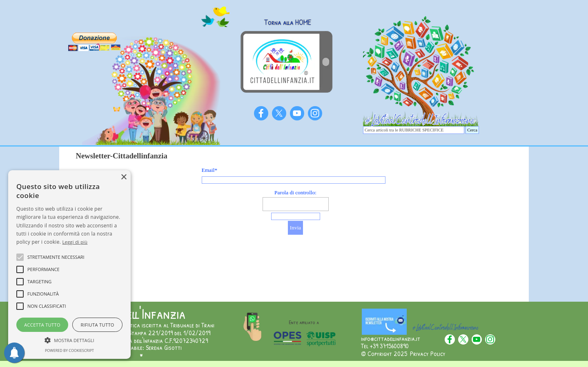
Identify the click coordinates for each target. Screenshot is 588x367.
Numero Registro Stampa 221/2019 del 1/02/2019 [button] (148, 333)
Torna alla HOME (287, 22)
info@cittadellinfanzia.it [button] (391, 338)
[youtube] (297, 113)
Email (210, 170)
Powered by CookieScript (69, 350)
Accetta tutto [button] (42, 325)
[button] (69, 339)
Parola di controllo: (295, 192)
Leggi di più (75, 242)
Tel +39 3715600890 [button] (385, 346)
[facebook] (261, 113)
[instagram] (315, 113)
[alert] (69, 265)
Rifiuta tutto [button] (97, 325)
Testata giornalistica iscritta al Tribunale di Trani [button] (150, 325)
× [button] (124, 177)
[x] (279, 113)
